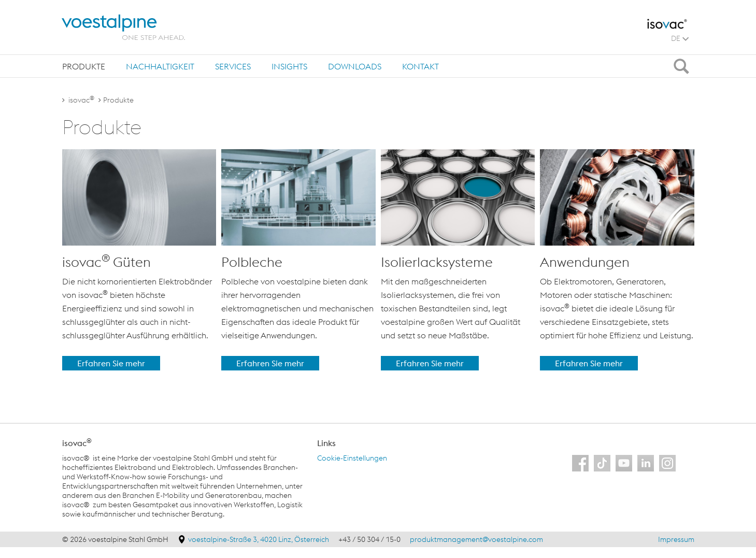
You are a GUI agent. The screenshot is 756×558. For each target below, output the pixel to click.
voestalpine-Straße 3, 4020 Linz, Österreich (259, 539)
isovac (81, 100)
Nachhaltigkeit (160, 66)
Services (233, 66)
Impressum (676, 539)
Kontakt (420, 66)
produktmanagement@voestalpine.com (476, 539)
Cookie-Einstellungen (352, 458)
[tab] (84, 66)
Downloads (355, 66)
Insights (289, 66)
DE (680, 38)
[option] (139, 260)
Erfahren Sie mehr (111, 363)
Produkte (84, 66)
